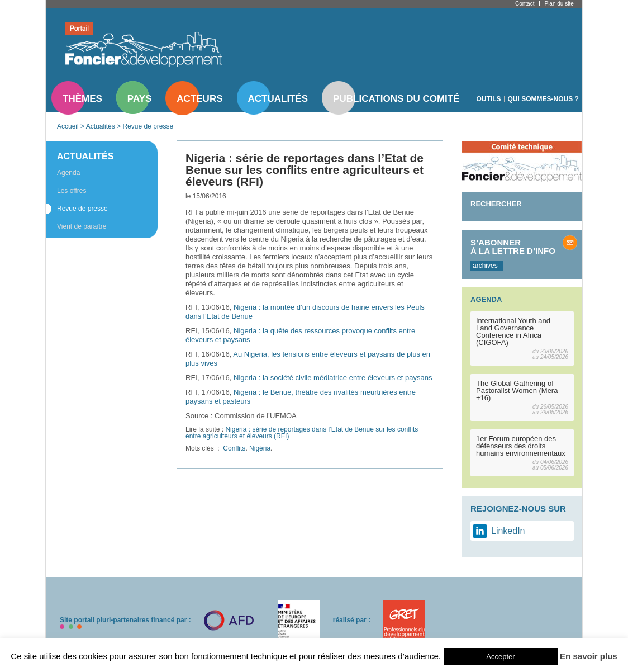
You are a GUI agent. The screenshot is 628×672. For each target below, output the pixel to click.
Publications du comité (396, 99)
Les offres (72, 191)
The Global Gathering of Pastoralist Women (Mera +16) (517, 391)
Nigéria (260, 448)
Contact (525, 4)
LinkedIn (508, 531)
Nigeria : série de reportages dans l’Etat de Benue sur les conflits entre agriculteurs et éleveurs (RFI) (302, 433)
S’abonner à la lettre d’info (513, 247)
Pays (139, 99)
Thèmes (82, 99)
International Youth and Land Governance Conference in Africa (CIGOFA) (513, 332)
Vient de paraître (82, 226)
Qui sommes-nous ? (543, 99)
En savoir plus (589, 656)
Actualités (278, 99)
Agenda (68, 173)
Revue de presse (148, 126)
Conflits (234, 448)
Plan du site (559, 4)
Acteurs (199, 99)
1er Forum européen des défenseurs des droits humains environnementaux (521, 446)
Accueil (68, 126)
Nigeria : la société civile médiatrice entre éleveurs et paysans (333, 378)
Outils (489, 99)
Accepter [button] (500, 657)
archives (485, 266)
